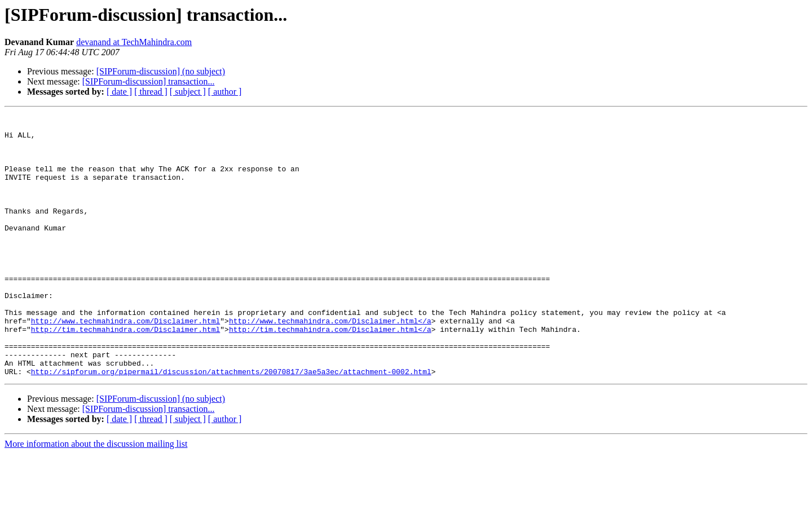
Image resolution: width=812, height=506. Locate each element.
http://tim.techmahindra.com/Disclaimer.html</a (330, 373)
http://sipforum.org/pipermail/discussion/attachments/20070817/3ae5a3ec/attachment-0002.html (231, 424)
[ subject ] (188, 92)
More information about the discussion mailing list (96, 496)
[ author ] (225, 92)
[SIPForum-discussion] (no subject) (161, 71)
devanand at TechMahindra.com (134, 42)
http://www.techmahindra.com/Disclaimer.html (125, 363)
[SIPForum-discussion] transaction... (149, 81)
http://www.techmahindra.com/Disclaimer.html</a (330, 363)
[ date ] (119, 92)
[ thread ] (151, 92)
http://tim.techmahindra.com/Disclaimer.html (125, 373)
